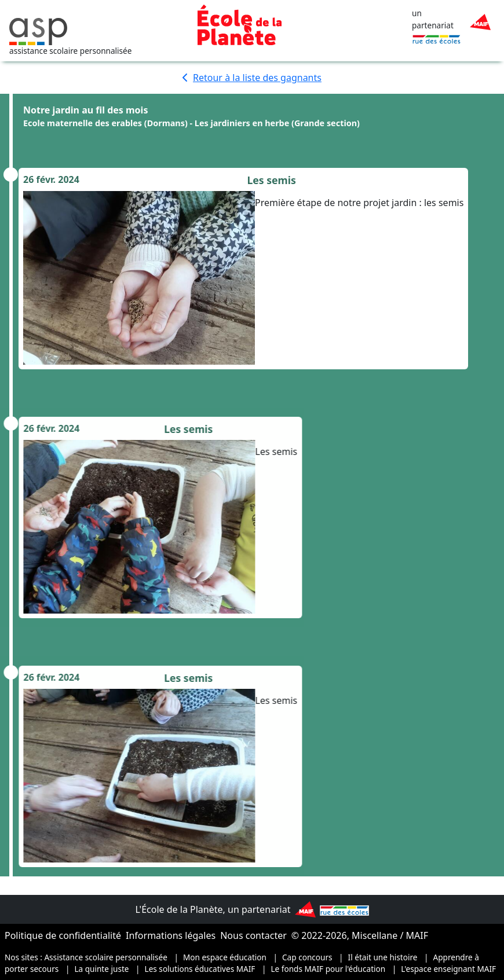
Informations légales (171, 935)
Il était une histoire (383, 957)
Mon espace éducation (225, 957)
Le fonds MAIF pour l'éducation (328, 969)
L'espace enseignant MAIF (448, 969)
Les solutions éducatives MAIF (200, 969)
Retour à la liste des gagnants (252, 78)
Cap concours (307, 957)
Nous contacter (253, 935)
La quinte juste (101, 969)
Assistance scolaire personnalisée (106, 957)
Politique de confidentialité (63, 935)
